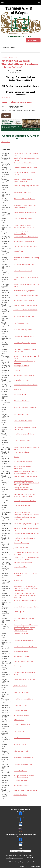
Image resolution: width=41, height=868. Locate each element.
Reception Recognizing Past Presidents (26, 186)
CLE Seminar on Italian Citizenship (25, 212)
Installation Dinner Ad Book (23, 764)
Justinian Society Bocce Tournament (26, 310)
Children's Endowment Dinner (24, 661)
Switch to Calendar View (9, 58)
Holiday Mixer (18, 580)
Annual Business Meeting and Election (26, 607)
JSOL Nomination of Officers (23, 462)
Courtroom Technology (21, 543)
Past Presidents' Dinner (21, 323)
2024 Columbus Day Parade (23, 271)
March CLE (17, 389)
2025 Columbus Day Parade (23, 219)
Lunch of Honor (19, 251)
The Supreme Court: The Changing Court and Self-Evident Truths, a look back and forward (26, 589)
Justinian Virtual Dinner (21, 548)
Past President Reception (22, 738)
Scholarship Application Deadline (25, 407)
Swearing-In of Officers (21, 366)
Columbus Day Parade (21, 634)
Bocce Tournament (20, 394)
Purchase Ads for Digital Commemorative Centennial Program (26, 513)
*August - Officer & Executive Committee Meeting (23, 233)
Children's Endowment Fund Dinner (26, 168)
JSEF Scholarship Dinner (22, 401)
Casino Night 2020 (20, 612)
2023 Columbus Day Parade (23, 330)
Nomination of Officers (21, 656)
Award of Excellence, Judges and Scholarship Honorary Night (24, 495)
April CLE (17, 370)
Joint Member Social (20, 686)
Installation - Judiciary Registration (25, 291)
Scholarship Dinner (20, 744)
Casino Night (18, 666)
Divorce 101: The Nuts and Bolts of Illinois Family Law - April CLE (25, 472)
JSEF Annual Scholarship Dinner (24, 199)
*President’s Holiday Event (22, 192)
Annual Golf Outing (20, 706)
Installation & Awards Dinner (23, 640)
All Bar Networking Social (22, 441)
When (3, 71)
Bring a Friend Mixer (20, 567)
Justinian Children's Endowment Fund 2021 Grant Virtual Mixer (26, 558)
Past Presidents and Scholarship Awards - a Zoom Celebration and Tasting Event (25, 595)
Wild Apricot (28, 866)
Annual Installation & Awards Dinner (17, 102)
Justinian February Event (22, 725)
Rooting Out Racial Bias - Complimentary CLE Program (23, 489)
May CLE (16, 457)
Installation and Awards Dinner (24, 336)
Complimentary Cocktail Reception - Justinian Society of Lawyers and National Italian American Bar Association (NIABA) (26, 628)
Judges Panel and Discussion (23, 562)
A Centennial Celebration (22, 506)
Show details (6, 97)
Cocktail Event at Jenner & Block (24, 679)
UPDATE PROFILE (33, 40)
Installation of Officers (21, 652)
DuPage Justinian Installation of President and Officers (24, 777)
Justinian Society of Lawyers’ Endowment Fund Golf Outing (24, 226)
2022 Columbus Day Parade (23, 421)
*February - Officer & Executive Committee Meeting (24, 180)
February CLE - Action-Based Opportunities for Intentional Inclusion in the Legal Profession (26, 483)
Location (3, 111)
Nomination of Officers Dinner (24, 163)
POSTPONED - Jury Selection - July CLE (26, 524)
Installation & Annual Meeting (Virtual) (26, 533)
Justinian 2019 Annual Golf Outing (25, 647)
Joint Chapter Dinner (20, 731)
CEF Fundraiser (19, 720)
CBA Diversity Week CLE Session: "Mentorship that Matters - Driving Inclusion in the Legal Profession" (20, 64)
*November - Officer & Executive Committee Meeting (25, 206)
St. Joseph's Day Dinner (21, 380)
